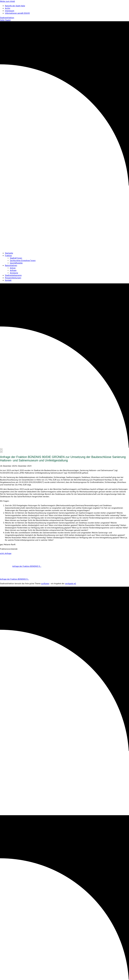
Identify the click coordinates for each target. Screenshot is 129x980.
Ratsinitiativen (11, 265)
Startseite (9, 253)
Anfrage (13, 270)
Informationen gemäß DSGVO (17, 13)
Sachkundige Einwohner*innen (23, 260)
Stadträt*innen (16, 258)
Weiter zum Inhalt (7, 1)
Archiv (8, 8)
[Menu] (1, 451)
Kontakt (8, 280)
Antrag (13, 268)
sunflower (45, 583)
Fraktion (8, 255)
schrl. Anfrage (6, 553)
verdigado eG (70, 583)
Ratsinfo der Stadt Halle (15, 6)
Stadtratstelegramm (13, 275)
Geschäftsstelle (16, 263)
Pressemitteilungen (13, 278)
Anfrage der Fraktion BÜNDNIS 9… (21, 566)
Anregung (14, 273)
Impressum (10, 11)
